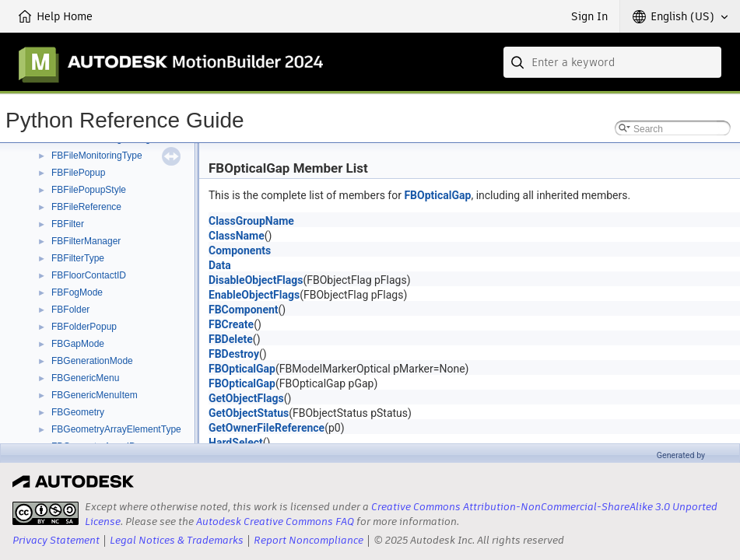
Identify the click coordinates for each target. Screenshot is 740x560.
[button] (680, 16)
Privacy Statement (56, 540)
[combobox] (612, 62)
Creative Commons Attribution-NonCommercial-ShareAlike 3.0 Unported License (401, 514)
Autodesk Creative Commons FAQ (275, 521)
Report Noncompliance (309, 540)
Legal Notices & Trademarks (177, 540)
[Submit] (519, 62)
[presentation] (46, 513)
